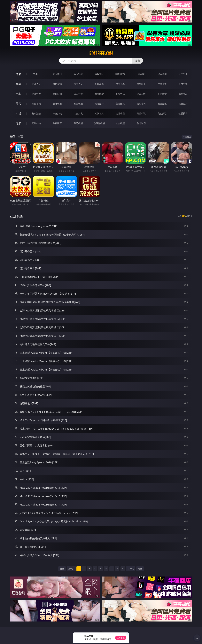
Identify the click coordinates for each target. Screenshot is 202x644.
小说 (19, 113)
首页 (62, 569)
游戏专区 (99, 74)
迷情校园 (120, 113)
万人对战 (78, 74)
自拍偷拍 (57, 84)
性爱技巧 (183, 113)
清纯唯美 (141, 104)
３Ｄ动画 (99, 84)
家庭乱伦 (57, 113)
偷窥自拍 (36, 104)
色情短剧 (141, 123)
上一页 (71, 569)
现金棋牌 (162, 74)
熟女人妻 (120, 84)
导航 (19, 123)
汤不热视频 (99, 123)
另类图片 (183, 104)
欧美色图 (78, 104)
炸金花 (141, 74)
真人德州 (57, 74)
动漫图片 (99, 104)
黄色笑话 (162, 113)
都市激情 (36, 113)
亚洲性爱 (36, 94)
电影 (19, 94)
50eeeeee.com (101, 53)
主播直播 (162, 84)
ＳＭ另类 (183, 84)
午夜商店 (57, 123)
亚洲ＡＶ (36, 84)
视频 (19, 84)
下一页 (131, 569)
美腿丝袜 (120, 104)
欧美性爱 (99, 94)
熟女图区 (162, 104)
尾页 (140, 569)
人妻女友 (78, 113)
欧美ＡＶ (78, 84)
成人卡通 (78, 94)
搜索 (137, 61)
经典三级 (141, 94)
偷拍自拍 (57, 94)
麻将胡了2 (120, 74)
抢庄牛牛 (183, 74)
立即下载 (121, 638)
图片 (19, 104)
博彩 (19, 74)
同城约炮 (36, 123)
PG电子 (36, 74)
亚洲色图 (57, 104)
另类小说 (141, 113)
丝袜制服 (141, 84)
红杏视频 (120, 123)
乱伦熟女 (162, 94)
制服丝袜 (120, 94)
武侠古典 (99, 113)
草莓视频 (78, 123)
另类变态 (183, 94)
